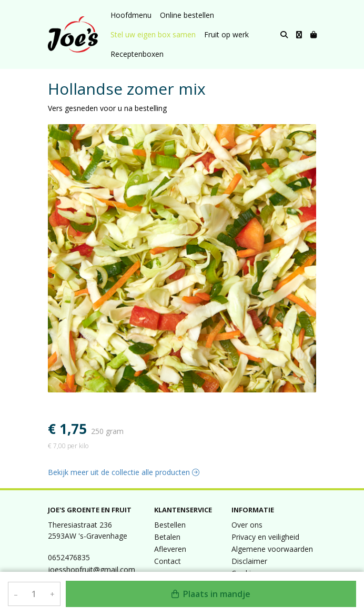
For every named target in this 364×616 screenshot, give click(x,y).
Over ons (247, 525)
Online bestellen (187, 15)
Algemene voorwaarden (272, 549)
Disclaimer (249, 561)
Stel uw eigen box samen (153, 34)
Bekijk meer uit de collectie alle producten (124, 472)
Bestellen (170, 525)
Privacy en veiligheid (265, 537)
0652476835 (69, 557)
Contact (168, 561)
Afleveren (170, 549)
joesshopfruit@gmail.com (92, 569)
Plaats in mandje (211, 594)
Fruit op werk (226, 34)
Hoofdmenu (131, 15)
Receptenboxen (137, 54)
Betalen (167, 537)
